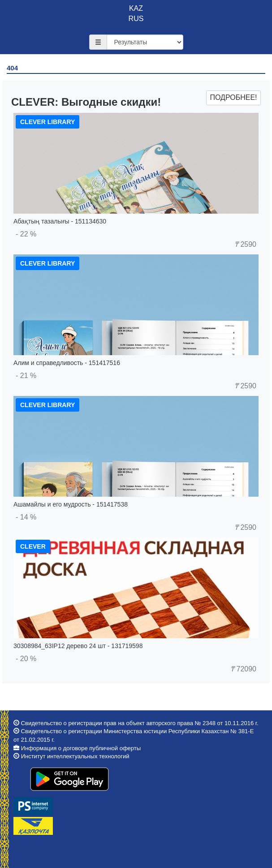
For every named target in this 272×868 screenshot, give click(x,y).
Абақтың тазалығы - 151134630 (60, 221)
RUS (136, 19)
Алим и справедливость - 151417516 (67, 363)
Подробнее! (233, 97)
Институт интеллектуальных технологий (75, 756)
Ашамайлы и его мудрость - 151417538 (71, 504)
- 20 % (26, 659)
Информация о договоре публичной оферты (81, 748)
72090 (243, 669)
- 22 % (26, 234)
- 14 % (26, 517)
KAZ (136, 8)
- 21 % (26, 376)
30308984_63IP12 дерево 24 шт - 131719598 (78, 646)
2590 (245, 244)
